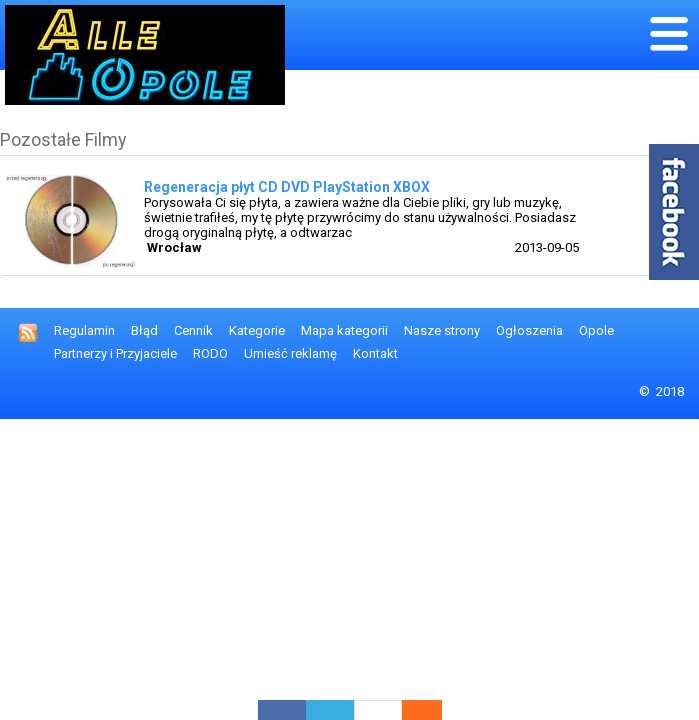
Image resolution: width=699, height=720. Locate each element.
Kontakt (375, 353)
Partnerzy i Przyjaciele (115, 353)
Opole (596, 330)
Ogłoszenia (529, 330)
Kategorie (257, 330)
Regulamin (84, 330)
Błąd (144, 330)
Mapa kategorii (344, 330)
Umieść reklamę (290, 353)
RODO (210, 353)
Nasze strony (442, 330)
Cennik (193, 330)
